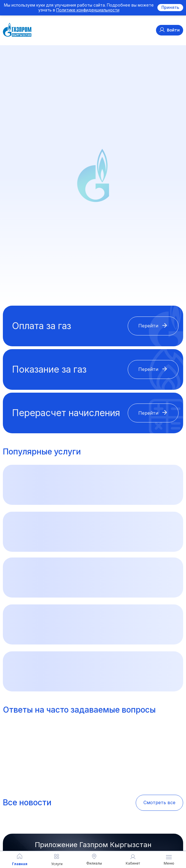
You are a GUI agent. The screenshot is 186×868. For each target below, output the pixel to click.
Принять (170, 7)
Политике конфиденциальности (88, 10)
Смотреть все (159, 802)
